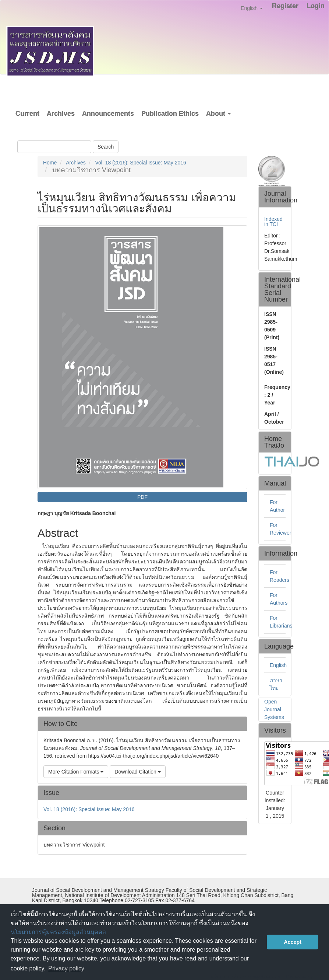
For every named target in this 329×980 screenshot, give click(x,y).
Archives (61, 114)
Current (27, 114)
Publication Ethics (170, 114)
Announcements (108, 114)
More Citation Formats (76, 772)
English (278, 665)
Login (316, 6)
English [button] (252, 8)
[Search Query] (54, 147)
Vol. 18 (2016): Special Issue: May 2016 (140, 163)
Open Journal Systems (274, 709)
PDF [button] (142, 497)
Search (106, 147)
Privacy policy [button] (66, 968)
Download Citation (138, 772)
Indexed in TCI (273, 222)
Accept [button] (293, 942)
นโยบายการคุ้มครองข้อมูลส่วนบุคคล (58, 932)
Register (285, 6)
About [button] (218, 114)
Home (50, 163)
